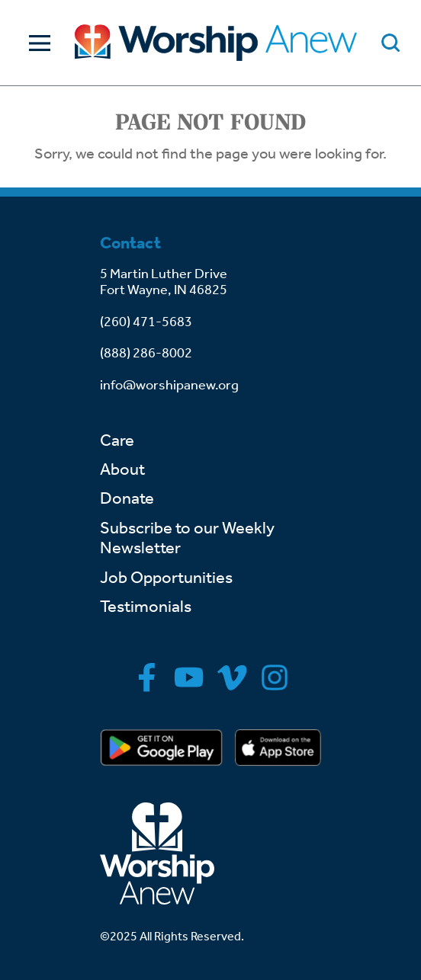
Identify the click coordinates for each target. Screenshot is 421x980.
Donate (127, 498)
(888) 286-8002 (146, 353)
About (122, 469)
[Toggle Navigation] (36, 43)
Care (117, 440)
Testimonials (146, 607)
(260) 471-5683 (146, 322)
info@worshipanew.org (169, 385)
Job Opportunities (166, 578)
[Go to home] (216, 43)
